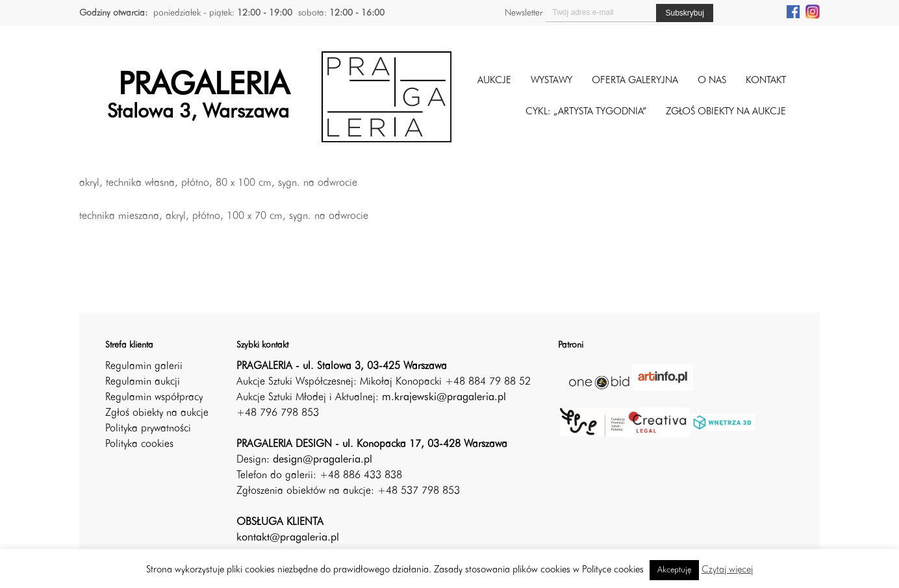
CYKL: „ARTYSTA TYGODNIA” (586, 112)
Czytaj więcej (727, 570)
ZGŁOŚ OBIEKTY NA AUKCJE (726, 112)
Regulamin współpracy (154, 398)
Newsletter (524, 13)
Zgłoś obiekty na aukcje (157, 413)
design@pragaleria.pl (323, 460)
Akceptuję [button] (674, 570)
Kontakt (766, 81)
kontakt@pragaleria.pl (288, 538)
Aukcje (494, 81)
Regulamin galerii (144, 366)
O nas (712, 81)
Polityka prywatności (148, 429)
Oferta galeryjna (635, 81)
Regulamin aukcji (143, 382)
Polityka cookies (139, 444)
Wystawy (551, 81)
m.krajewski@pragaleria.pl (444, 398)
